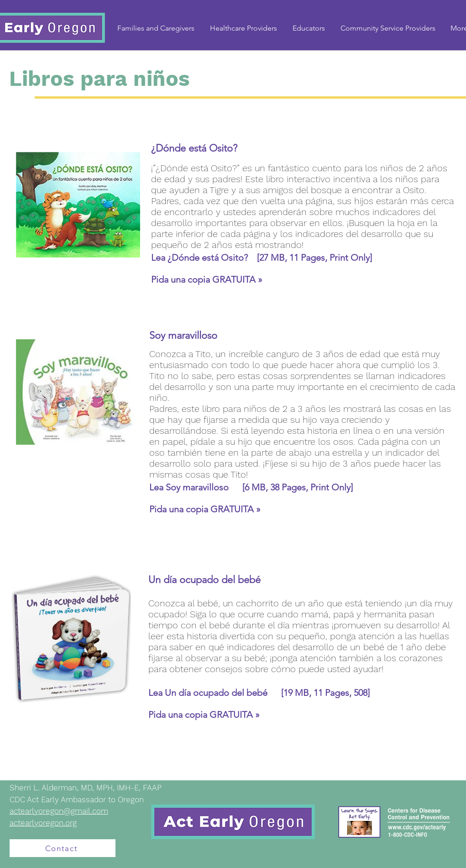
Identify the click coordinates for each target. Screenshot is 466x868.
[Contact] (63, 848)
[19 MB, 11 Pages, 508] (325, 693)
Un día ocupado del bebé (223, 693)
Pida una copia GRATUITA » (207, 279)
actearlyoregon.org (43, 823)
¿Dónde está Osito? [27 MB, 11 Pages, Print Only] (270, 258)
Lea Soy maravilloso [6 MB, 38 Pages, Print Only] (251, 487)
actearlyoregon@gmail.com (59, 811)
